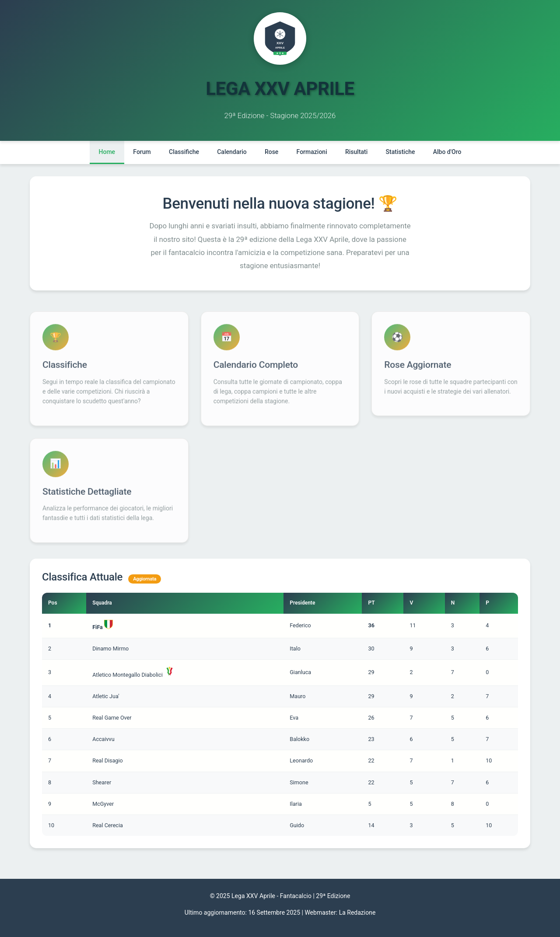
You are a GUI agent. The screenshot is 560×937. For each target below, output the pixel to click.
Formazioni (312, 152)
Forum (141, 152)
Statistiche (401, 152)
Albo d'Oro (449, 152)
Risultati (357, 152)
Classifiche (183, 152)
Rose (271, 152)
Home (105, 152)
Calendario (231, 152)
